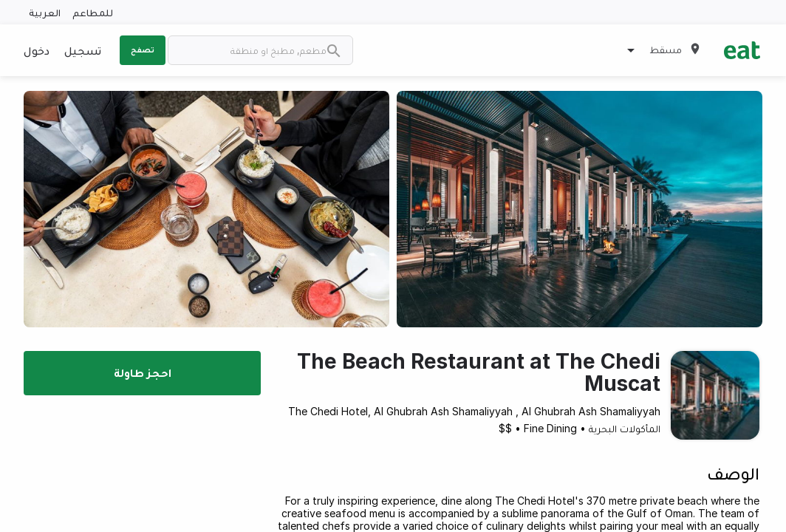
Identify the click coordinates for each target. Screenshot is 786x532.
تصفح (143, 50)
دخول (37, 50)
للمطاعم (93, 12)
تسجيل (83, 50)
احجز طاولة (143, 372)
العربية (45, 12)
